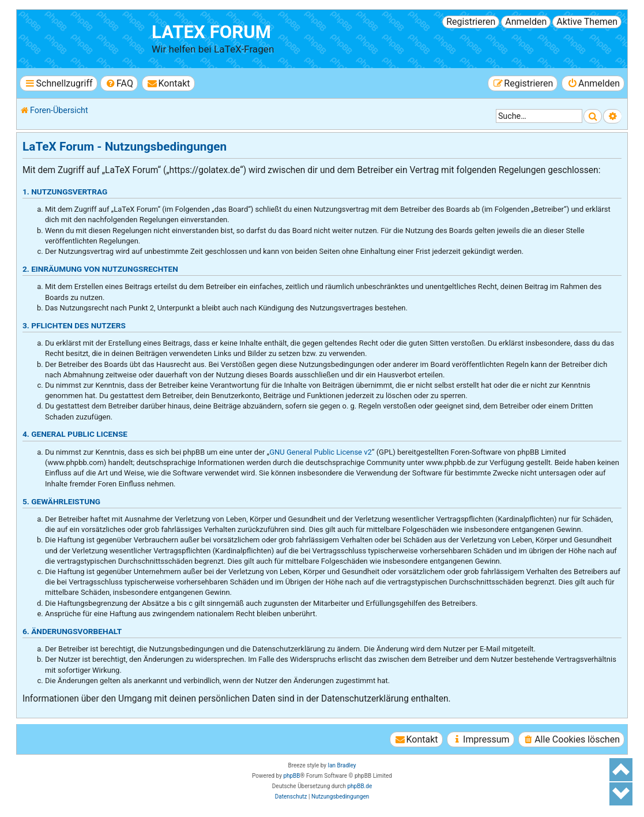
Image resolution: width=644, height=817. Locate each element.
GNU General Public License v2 (321, 452)
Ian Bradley (342, 765)
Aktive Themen (587, 22)
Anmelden (526, 22)
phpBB (291, 776)
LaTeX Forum (211, 32)
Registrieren (471, 22)
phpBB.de (359, 786)
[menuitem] (119, 83)
